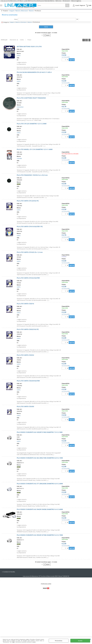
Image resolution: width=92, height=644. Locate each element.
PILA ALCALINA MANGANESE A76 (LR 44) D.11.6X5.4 (34, 72)
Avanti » (48, 35)
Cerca (16, 19)
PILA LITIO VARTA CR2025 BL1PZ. (28, 329)
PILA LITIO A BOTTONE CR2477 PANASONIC (31, 98)
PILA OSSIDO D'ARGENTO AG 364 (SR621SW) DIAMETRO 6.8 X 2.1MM (40, 458)
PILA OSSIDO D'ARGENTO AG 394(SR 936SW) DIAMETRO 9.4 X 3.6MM (40, 509)
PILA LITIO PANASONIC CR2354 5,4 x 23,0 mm (32, 175)
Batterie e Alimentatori (21, 22)
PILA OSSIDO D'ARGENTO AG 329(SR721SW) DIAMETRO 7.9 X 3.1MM (40, 432)
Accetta (80, 641)
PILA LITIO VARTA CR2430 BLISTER (28, 381)
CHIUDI (90, 639)
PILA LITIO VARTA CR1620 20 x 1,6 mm (30, 252)
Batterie (30, 22)
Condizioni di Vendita (9, 572)
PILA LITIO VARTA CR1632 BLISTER (28, 278)
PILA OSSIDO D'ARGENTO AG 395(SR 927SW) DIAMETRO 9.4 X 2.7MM (40, 535)
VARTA (19, 56)
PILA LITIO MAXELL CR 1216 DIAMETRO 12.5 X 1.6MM (35, 149)
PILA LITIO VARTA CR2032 (25, 355)
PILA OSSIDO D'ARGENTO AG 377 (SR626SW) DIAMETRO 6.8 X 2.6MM (40, 483)
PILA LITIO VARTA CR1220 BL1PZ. (28, 201)
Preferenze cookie (46, 583)
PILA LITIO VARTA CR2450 (25, 406)
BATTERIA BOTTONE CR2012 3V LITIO (29, 46)
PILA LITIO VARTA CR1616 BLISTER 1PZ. (30, 226)
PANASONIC (20, 107)
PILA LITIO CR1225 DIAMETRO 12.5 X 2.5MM (32, 123)
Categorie (12, 22)
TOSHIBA (19, 158)
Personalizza (59, 641)
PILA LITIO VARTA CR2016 (25, 303)
